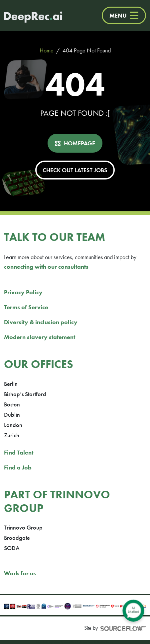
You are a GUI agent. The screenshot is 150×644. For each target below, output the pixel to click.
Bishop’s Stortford (25, 394)
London (13, 425)
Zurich (12, 435)
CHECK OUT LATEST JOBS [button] (75, 170)
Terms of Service (26, 307)
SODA (12, 548)
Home (47, 50)
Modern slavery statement (40, 337)
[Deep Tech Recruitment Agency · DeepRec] (26, 15)
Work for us (20, 573)
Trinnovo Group (23, 527)
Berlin (11, 384)
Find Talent (19, 452)
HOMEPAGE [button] (79, 143)
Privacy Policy (23, 292)
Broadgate (17, 538)
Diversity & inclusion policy (41, 322)
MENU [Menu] (124, 15)
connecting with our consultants (46, 267)
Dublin (12, 415)
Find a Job (18, 467)
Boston (12, 404)
